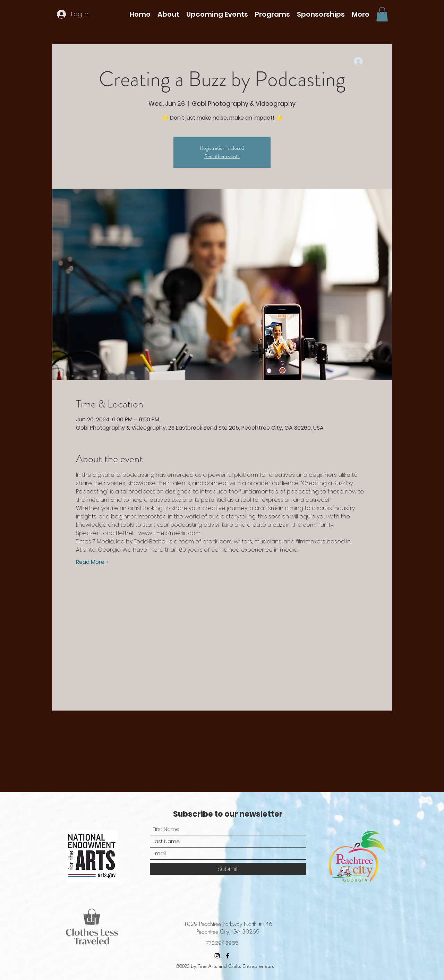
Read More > (92, 562)
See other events (222, 156)
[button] (168, 14)
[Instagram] (217, 956)
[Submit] (228, 869)
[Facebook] (228, 956)
